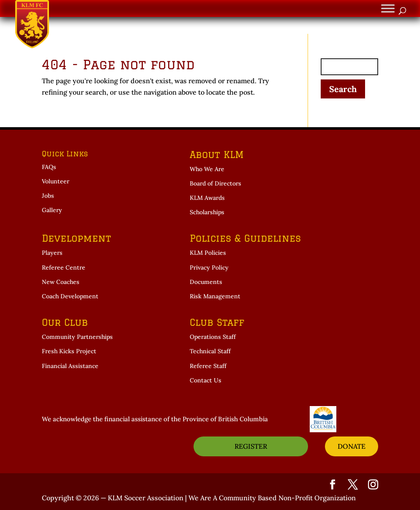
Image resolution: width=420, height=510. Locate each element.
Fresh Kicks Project (69, 351)
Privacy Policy (209, 267)
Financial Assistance (70, 366)
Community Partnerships (77, 337)
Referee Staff (208, 366)
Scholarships (207, 212)
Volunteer (56, 181)
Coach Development (70, 296)
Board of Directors (215, 183)
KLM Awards (207, 198)
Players (52, 253)
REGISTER (251, 446)
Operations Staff (213, 337)
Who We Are (207, 169)
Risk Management (215, 296)
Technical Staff (210, 351)
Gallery (52, 210)
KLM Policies (208, 253)
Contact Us (206, 380)
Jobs (48, 196)
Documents (206, 282)
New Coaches (61, 282)
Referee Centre (64, 267)
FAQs (49, 167)
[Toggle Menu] (388, 8)
